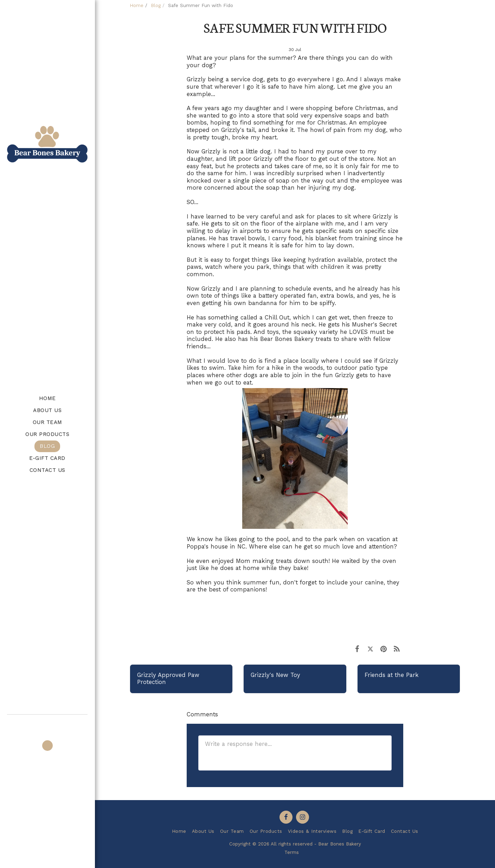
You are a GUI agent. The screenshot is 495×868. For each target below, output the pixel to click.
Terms (292, 852)
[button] (47, 724)
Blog (156, 5)
